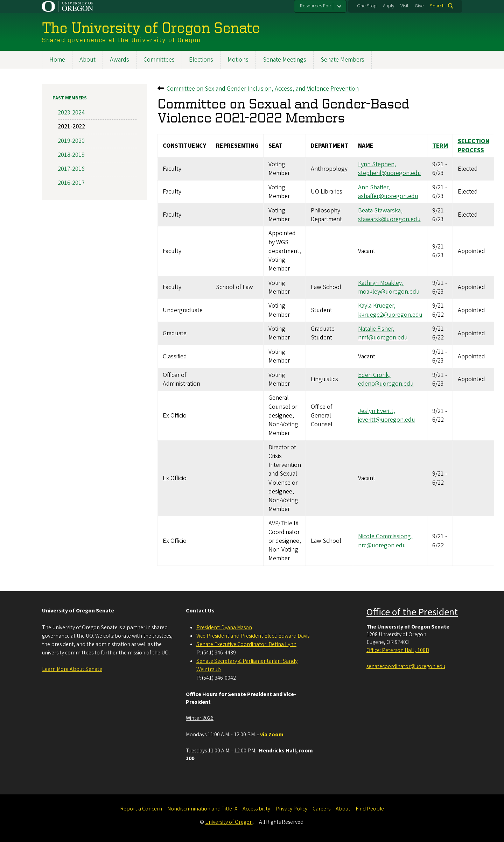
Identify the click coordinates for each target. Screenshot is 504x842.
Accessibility (256, 809)
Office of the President (412, 612)
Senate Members (342, 60)
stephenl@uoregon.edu (390, 173)
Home (57, 60)
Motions (238, 60)
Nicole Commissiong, (385, 537)
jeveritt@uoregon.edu (387, 420)
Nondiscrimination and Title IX (202, 809)
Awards (120, 60)
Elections (201, 60)
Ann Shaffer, (374, 187)
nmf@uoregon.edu (383, 338)
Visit (404, 6)
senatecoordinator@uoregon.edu (406, 666)
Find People (370, 809)
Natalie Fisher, (376, 329)
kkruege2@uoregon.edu (390, 315)
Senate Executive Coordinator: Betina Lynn (246, 644)
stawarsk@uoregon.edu (389, 219)
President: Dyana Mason (224, 627)
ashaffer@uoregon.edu (388, 196)
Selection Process (474, 146)
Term (440, 146)
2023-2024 (71, 113)
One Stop (367, 6)
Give (419, 6)
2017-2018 (71, 169)
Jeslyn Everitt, (377, 411)
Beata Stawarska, (380, 210)
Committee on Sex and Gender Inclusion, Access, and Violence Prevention (263, 89)
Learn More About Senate (72, 669)
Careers (321, 809)
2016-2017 (71, 183)
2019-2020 (71, 141)
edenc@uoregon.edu (386, 384)
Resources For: (316, 6)
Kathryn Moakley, (381, 283)
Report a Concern (141, 809)
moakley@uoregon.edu (389, 292)
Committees (159, 60)
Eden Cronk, (374, 375)
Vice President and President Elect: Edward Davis (253, 636)
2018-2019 (71, 155)
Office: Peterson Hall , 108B (398, 650)
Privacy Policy (291, 809)
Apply (388, 6)
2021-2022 (71, 127)
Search (437, 6)
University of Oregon (229, 822)
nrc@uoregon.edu (382, 545)
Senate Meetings (285, 60)
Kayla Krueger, (377, 306)
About (87, 60)
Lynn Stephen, (377, 165)
